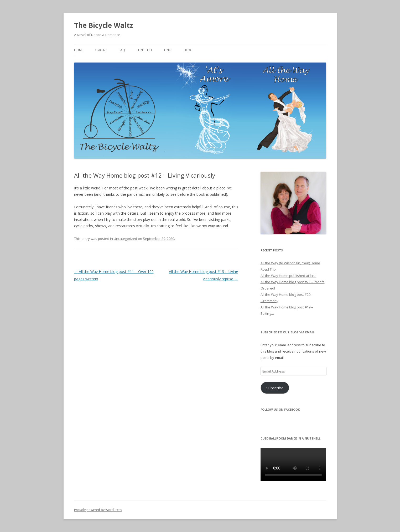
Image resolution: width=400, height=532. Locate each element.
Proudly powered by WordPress (98, 510)
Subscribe (275, 388)
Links (168, 50)
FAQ (122, 50)
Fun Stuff (145, 50)
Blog (188, 50)
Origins (101, 50)
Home (79, 50)
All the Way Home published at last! (289, 276)
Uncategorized (125, 239)
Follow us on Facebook (280, 409)
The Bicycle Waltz (104, 25)
